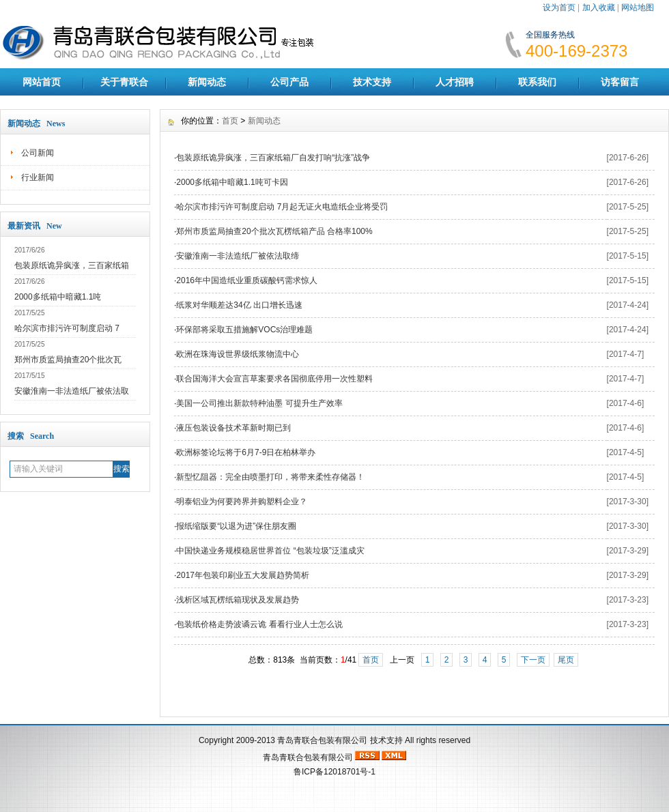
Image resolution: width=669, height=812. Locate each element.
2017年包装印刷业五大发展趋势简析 (243, 575)
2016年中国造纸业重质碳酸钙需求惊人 (247, 280)
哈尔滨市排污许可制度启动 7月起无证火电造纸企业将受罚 (282, 207)
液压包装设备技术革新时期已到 (233, 428)
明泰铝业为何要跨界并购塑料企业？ (242, 502)
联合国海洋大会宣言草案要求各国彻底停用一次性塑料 (274, 379)
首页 (230, 121)
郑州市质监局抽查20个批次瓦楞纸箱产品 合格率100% (274, 231)
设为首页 (559, 8)
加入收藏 (599, 8)
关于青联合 (124, 82)
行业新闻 (38, 177)
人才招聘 (455, 82)
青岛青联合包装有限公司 (322, 740)
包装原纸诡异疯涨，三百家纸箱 (72, 265)
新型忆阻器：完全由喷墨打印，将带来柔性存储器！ (270, 477)
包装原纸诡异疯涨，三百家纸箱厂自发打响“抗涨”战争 (273, 158)
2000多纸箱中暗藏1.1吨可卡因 (232, 182)
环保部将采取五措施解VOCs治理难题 (244, 330)
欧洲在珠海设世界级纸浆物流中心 (238, 354)
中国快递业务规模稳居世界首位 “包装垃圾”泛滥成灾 (270, 551)
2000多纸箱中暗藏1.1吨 (58, 297)
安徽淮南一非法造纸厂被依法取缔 (238, 256)
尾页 (566, 660)
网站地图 (638, 8)
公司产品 (289, 82)
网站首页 (42, 82)
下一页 (533, 660)
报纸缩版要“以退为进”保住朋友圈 (236, 526)
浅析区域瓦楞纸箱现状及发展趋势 (238, 600)
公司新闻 (38, 153)
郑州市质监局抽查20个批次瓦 (68, 360)
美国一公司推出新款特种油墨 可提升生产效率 (259, 403)
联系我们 (537, 82)
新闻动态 (207, 82)
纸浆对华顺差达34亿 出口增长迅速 (239, 305)
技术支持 (372, 82)
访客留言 (620, 82)
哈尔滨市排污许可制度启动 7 (67, 328)
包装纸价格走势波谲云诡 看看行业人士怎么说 (259, 624)
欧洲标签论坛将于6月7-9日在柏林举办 (246, 452)
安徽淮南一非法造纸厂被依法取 (72, 391)
